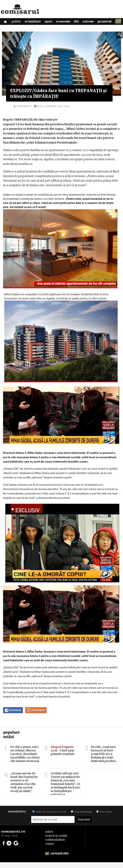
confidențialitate (55, 845)
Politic (17, 22)
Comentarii (36, 716)
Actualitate (34, 22)
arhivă (49, 837)
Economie (66, 22)
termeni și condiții (56, 841)
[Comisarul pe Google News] (16, 849)
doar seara (104, 817)
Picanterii (109, 22)
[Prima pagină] (6, 22)
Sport (51, 22)
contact (49, 849)
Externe (92, 22)
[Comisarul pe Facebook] (4, 849)
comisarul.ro (24, 112)
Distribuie (13, 716)
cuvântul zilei (57, 859)
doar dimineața (81, 817)
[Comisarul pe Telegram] (9, 849)
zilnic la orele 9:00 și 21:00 (49, 817)
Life (80, 22)
